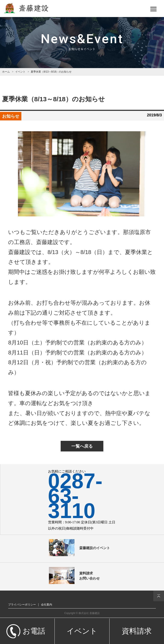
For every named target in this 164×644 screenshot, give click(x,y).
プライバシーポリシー (22, 605)
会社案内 (47, 605)
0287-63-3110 (75, 496)
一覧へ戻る (82, 446)
